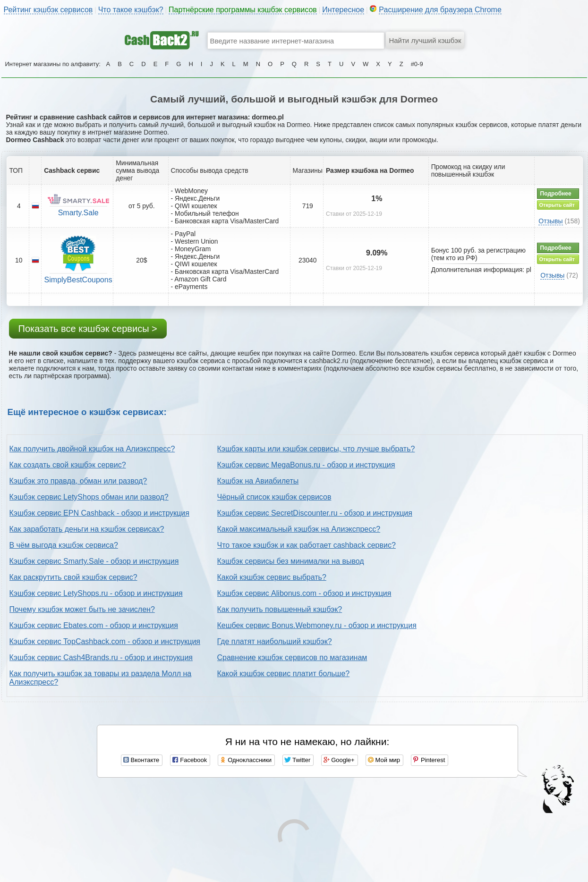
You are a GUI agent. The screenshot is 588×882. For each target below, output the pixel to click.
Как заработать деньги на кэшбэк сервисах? (87, 529)
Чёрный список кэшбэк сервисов (274, 497)
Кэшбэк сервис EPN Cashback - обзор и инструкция (99, 513)
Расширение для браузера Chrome (440, 10)
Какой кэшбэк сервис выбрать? (272, 577)
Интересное (343, 10)
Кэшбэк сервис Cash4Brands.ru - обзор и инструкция (101, 657)
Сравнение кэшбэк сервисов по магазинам (292, 657)
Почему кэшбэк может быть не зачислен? (82, 609)
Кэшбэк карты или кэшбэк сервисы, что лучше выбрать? (316, 449)
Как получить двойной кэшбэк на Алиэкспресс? (92, 449)
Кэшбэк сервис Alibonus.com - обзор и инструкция (304, 593)
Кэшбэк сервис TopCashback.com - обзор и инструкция (105, 641)
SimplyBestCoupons (78, 280)
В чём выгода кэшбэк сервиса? (64, 545)
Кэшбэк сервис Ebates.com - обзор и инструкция (94, 625)
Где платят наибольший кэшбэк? (275, 641)
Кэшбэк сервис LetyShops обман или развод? (89, 497)
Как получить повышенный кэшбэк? (280, 609)
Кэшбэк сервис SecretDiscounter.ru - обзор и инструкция (315, 513)
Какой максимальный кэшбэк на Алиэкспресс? (299, 529)
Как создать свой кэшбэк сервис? (68, 465)
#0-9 (417, 64)
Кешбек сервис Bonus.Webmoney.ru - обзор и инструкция (317, 625)
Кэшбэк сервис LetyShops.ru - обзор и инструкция (96, 593)
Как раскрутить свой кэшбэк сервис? (73, 577)
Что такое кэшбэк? (131, 10)
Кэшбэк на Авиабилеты (258, 481)
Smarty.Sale (78, 213)
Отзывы (550, 221)
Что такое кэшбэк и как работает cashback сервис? (307, 545)
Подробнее (556, 194)
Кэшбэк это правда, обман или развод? (78, 481)
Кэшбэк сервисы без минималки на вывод (291, 561)
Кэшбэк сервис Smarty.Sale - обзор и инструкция (94, 561)
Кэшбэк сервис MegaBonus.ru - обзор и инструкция (306, 465)
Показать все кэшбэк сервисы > (88, 329)
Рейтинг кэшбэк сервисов (48, 10)
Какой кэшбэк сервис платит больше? (284, 674)
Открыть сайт (557, 205)
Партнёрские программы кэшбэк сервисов (243, 10)
